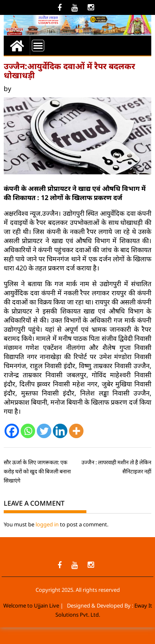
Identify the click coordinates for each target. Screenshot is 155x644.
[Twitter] (44, 431)
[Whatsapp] (28, 431)
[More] (76, 431)
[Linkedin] (60, 431)
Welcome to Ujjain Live (31, 605)
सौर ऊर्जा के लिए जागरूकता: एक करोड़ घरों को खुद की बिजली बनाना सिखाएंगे (37, 471)
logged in (47, 524)
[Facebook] (12, 431)
